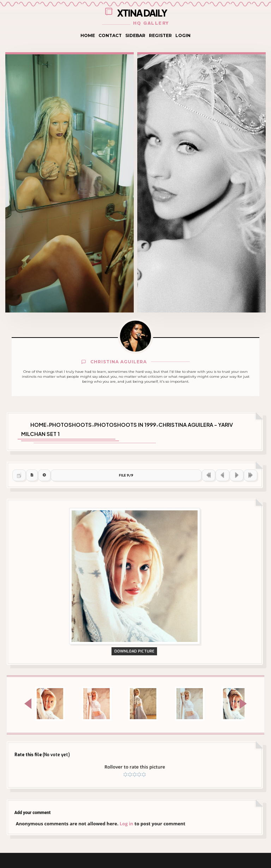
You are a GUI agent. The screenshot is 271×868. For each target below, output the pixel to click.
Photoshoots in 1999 (125, 423)
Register (160, 35)
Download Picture (135, 704)
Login (183, 35)
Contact (110, 35)
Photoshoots (70, 423)
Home (88, 35)
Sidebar (135, 35)
